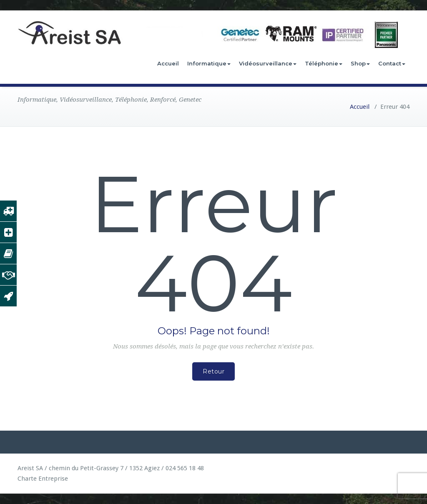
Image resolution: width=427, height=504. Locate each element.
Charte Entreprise (43, 479)
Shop (360, 63)
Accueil (168, 63)
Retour (213, 371)
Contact (392, 63)
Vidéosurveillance (268, 63)
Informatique (209, 63)
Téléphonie (324, 63)
